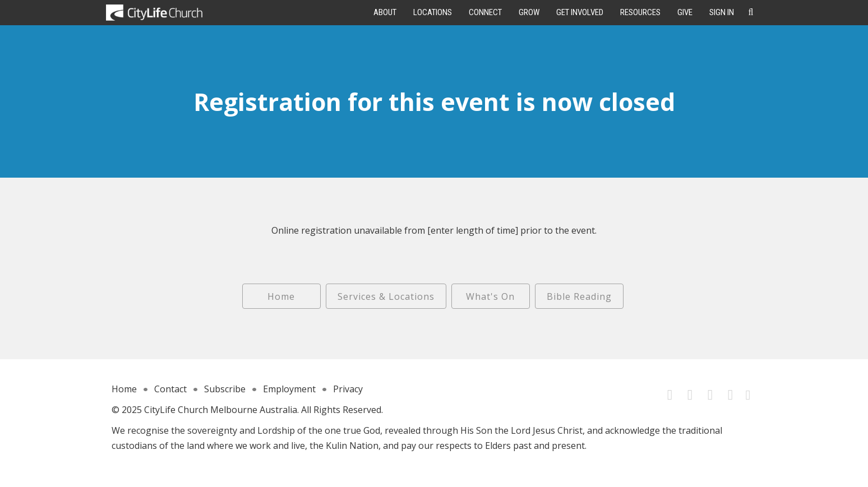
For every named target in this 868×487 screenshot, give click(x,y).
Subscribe (225, 389)
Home (281, 296)
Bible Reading (579, 296)
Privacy (348, 389)
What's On (490, 296)
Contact (170, 389)
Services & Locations (386, 296)
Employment (289, 389)
